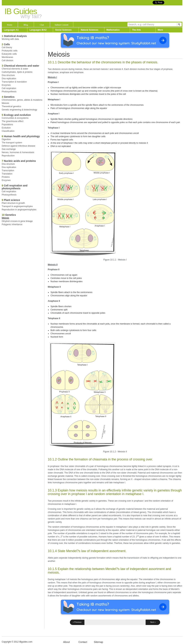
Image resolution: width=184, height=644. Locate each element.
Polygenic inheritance (12, 224)
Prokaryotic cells (10, 51)
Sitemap (99, 642)
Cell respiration (9, 88)
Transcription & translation (14, 82)
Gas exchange (9, 149)
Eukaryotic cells (9, 54)
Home (10, 25)
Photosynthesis (9, 92)
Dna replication (9, 79)
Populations (7, 125)
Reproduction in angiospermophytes (19, 210)
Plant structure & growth (13, 203)
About (67, 642)
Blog (26, 25)
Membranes (7, 57)
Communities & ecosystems (15, 118)
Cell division (8, 60)
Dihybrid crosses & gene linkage (17, 221)
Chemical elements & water (15, 69)
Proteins (6, 177)
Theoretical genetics (11, 106)
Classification (8, 131)
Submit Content (62, 25)
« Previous (77, 622)
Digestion (6, 139)
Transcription (8, 171)
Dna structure (8, 75)
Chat (42, 25)
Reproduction (8, 156)
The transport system (12, 143)
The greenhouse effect (13, 121)
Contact (83, 642)
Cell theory (7, 47)
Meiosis (6, 103)
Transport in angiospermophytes (17, 206)
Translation (7, 174)
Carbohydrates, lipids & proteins (17, 72)
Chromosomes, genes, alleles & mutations (22, 100)
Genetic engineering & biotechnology (20, 110)
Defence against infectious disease (19, 146)
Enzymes (6, 85)
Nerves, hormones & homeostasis (18, 152)
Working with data (10, 39)
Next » (153, 622)
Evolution (6, 128)
